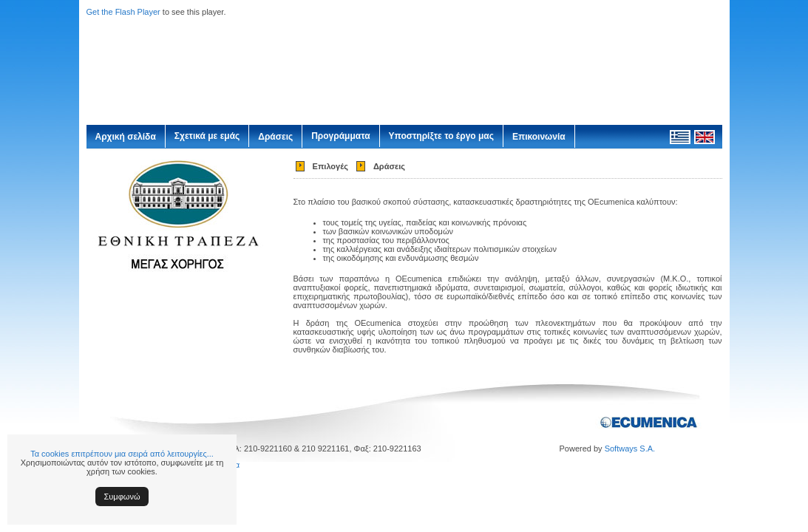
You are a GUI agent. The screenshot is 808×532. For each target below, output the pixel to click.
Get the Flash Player (123, 12)
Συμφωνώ (122, 497)
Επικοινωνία (539, 137)
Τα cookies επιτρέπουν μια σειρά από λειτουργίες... (122, 454)
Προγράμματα (340, 136)
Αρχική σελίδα (126, 137)
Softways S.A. (630, 449)
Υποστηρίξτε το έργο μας (441, 136)
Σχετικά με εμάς (207, 136)
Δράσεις (275, 137)
